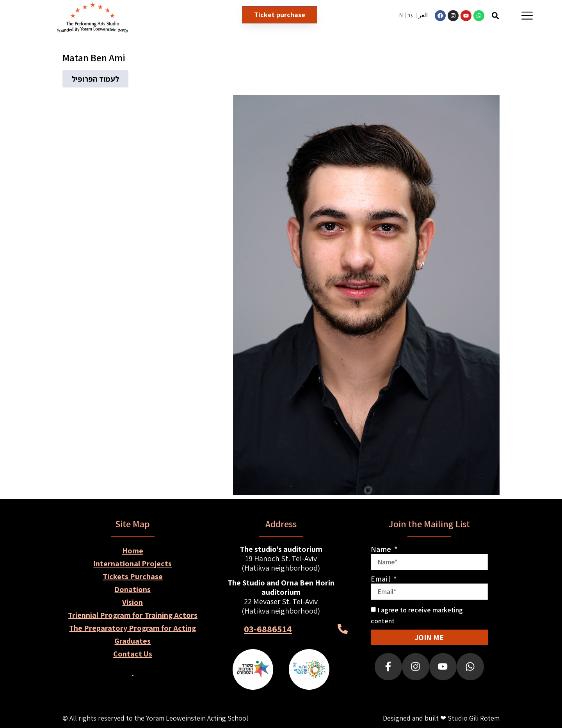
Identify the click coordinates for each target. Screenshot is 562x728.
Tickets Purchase (133, 576)
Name (382, 549)
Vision (132, 602)
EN (400, 15)
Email (381, 579)
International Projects (132, 564)
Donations (132, 589)
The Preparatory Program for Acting (132, 628)
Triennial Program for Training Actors (133, 615)
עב (411, 15)
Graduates (132, 641)
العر (423, 15)
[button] (495, 15)
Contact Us (133, 654)
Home (133, 551)
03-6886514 (268, 629)
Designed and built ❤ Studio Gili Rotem (441, 718)
